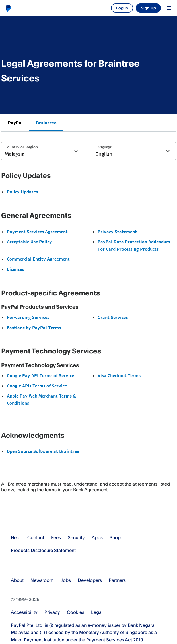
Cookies (76, 612)
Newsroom (42, 580)
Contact (36, 537)
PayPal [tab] (15, 123)
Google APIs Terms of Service (37, 386)
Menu (169, 8)
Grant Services (113, 317)
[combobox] (43, 151)
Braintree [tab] (46, 123)
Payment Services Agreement (37, 232)
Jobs (66, 580)
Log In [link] (122, 8)
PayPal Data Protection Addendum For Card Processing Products (134, 245)
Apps (97, 537)
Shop (115, 537)
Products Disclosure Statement (43, 550)
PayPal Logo (33, 520)
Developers (90, 580)
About (17, 580)
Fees (56, 537)
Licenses (15, 269)
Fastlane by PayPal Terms (34, 328)
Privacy (52, 612)
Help (16, 537)
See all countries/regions (15, 563)
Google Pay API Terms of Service (40, 375)
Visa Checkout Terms (119, 375)
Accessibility (24, 612)
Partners (117, 580)
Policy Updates (22, 192)
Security (76, 537)
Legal (97, 612)
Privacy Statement (117, 232)
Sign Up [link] (148, 8)
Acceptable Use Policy (29, 242)
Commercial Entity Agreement (38, 259)
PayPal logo (8, 8)
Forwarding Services (28, 317)
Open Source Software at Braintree (43, 451)
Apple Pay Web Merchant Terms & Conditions (41, 400)
